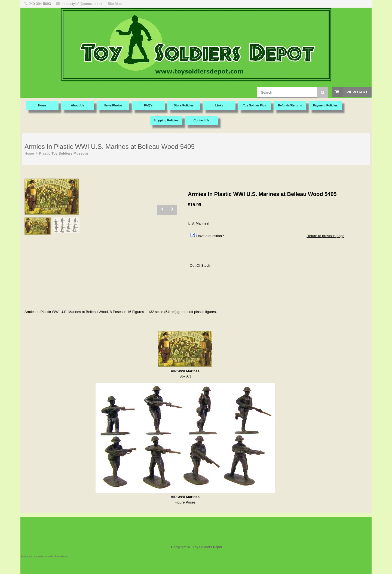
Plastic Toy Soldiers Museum (64, 153)
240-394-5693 (40, 4)
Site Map (115, 4)
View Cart (357, 92)
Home (29, 153)
